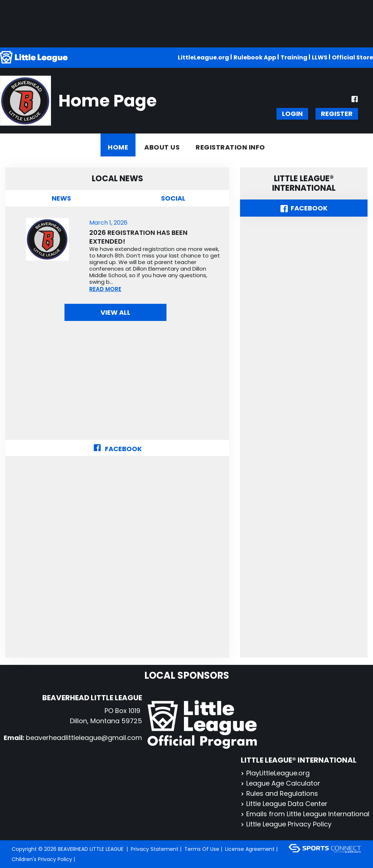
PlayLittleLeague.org (275, 773)
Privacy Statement (155, 849)
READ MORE (105, 289)
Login (292, 114)
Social (173, 198)
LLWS (320, 57)
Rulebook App (255, 57)
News (61, 198)
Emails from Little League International (305, 814)
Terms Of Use (202, 849)
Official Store (352, 57)
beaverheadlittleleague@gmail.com (84, 738)
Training (294, 57)
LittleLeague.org (203, 57)
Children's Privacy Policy (42, 859)
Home (118, 147)
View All (115, 312)
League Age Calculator (280, 783)
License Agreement (250, 849)
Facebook (117, 449)
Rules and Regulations (279, 793)
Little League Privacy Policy (286, 824)
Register (337, 114)
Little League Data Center (284, 804)
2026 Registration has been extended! (138, 237)
